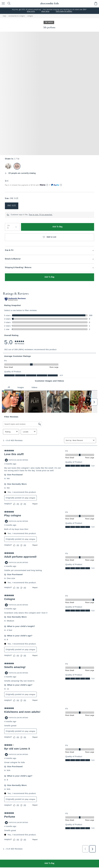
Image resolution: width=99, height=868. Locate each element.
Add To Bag (57, 227)
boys (4, 16)
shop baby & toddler (64, 11)
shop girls (31, 11)
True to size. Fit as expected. (41, 215)
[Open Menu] (3, 4)
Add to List (49, 237)
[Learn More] (47, 185)
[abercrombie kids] (49, 3)
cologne (30, 16)
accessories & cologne (17, 16)
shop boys (45, 11)
